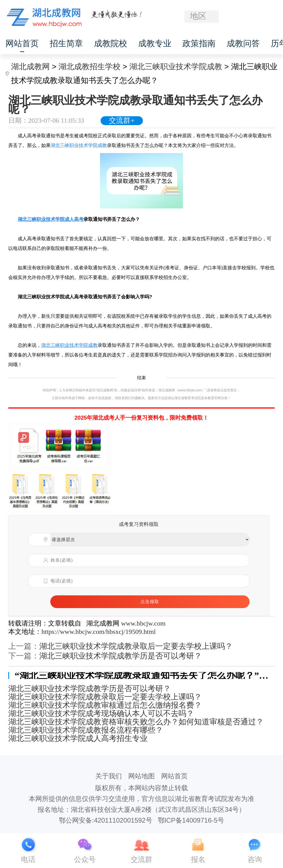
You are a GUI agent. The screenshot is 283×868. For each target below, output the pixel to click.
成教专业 (155, 43)
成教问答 (243, 43)
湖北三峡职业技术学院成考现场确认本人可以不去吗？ (101, 714)
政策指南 (199, 43)
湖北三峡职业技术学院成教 (176, 67)
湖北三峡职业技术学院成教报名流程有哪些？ (86, 730)
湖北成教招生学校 (90, 67)
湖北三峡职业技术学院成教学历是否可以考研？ (120, 656)
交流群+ (122, 121)
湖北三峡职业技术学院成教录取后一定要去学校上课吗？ (136, 646)
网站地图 (141, 776)
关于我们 (109, 776)
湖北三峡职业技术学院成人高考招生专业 (78, 738)
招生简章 (66, 43)
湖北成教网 (30, 67)
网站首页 (22, 43)
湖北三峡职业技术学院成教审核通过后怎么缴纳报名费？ (105, 705)
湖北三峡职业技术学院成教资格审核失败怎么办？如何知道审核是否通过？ (136, 722)
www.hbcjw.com (143, 623)
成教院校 (111, 43)
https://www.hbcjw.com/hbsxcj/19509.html (99, 632)
